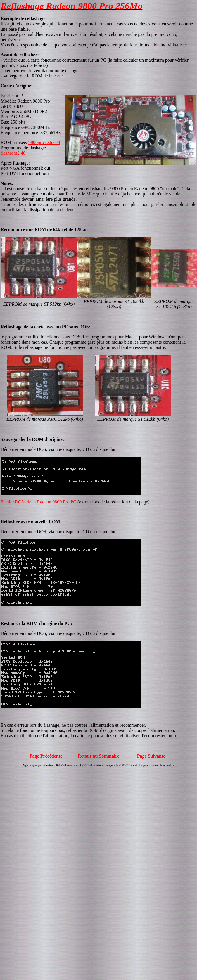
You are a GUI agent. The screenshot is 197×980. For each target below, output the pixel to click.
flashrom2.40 (13, 153)
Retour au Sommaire (99, 756)
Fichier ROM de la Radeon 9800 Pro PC (38, 502)
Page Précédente (46, 756)
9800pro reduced (44, 142)
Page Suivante (151, 756)
